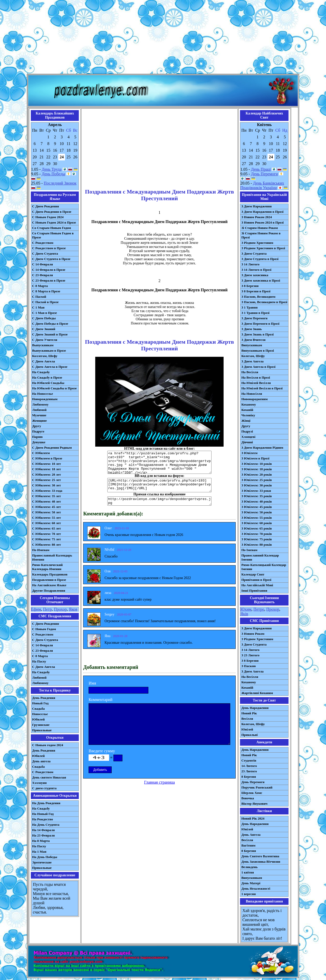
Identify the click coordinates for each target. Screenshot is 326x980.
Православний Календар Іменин (260, 557)
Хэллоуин (39, 783)
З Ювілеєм (249, 453)
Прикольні (250, 735)
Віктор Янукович (254, 804)
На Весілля (250, 372)
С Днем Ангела (44, 361)
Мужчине (39, 415)
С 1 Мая (38, 307)
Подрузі (247, 431)
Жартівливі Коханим (257, 693)
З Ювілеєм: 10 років (257, 464)
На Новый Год (43, 814)
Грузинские (41, 725)
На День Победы (45, 857)
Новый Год (40, 703)
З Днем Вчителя (253, 340)
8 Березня (249, 777)
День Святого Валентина (260, 856)
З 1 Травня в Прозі (255, 313)
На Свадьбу (41, 372)
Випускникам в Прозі (258, 350)
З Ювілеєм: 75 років (257, 539)
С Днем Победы (44, 318)
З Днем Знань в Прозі (257, 334)
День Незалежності (256, 888)
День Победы (53, 174)
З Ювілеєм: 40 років (257, 501)
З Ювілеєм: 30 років (257, 485)
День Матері (251, 883)
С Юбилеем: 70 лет (46, 534)
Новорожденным (45, 399)
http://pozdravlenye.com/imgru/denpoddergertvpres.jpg (159, 501)
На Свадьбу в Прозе (47, 377)
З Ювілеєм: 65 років (257, 528)
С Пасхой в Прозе (45, 302)
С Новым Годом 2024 (48, 217)
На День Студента (46, 825)
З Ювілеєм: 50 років (257, 512)
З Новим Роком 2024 (257, 217)
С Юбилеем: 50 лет (46, 512)
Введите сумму (102, 751)
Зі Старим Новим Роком (260, 228)
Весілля (247, 719)
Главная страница (159, 782)
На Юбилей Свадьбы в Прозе (54, 388)
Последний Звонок (60, 183)
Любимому (40, 404)
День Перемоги (265, 174)
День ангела (41, 761)
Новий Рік (249, 713)
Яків (244, 614)
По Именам (41, 550)
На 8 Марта (41, 841)
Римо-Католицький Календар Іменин (264, 567)
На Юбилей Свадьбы (48, 383)
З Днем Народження (256, 206)
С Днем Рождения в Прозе (52, 212)
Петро (259, 609)
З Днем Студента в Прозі (260, 259)
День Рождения (44, 698)
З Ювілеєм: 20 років (257, 474)
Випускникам (252, 345)
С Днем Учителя (45, 340)
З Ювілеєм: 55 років (257, 518)
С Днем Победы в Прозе (50, 324)
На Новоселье (42, 394)
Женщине (39, 421)
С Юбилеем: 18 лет (46, 469)
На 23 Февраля (43, 835)
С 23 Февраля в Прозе (49, 280)
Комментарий (100, 700)
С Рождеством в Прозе (49, 248)
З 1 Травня (249, 307)
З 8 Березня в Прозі (256, 291)
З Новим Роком (253, 634)
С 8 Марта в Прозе (46, 291)
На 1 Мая (39, 852)
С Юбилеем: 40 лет (46, 501)
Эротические (42, 862)
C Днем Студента (45, 640)
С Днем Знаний (44, 329)
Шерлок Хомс (252, 793)
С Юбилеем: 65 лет (46, 528)
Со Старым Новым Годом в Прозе (53, 235)
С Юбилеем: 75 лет (46, 539)
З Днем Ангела (252, 361)
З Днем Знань (252, 329)
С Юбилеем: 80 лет (46, 545)
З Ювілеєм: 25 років (257, 480)
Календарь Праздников (50, 574)
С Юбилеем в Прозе (47, 458)
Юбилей (38, 719)
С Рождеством (43, 243)
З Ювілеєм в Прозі (255, 458)
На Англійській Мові (257, 585)
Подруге (38, 431)
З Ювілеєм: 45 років (257, 507)
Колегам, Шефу (253, 356)
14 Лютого (249, 766)
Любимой (39, 410)
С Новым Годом (44, 629)
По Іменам (249, 550)
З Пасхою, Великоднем (258, 297)
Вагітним (248, 845)
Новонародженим (255, 399)
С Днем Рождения (46, 206)
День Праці (261, 169)
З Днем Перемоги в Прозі (260, 324)
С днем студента (44, 788)
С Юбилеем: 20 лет (46, 474)
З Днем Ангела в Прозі (258, 367)
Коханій (247, 410)
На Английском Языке (49, 585)
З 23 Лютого (250, 655)
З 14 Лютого (250, 264)
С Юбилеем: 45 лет (46, 507)
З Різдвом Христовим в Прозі (263, 248)
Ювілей (247, 729)
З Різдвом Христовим (257, 243)
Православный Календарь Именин (52, 557)
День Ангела (251, 835)
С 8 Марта (40, 286)
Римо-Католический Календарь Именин (47, 567)
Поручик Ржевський (257, 787)
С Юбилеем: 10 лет (46, 464)
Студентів (249, 760)
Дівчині (247, 442)
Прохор (60, 609)
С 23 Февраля (42, 275)
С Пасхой (39, 297)
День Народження (255, 708)
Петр (47, 609)
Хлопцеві (248, 437)
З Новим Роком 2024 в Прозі (262, 222)
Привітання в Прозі (256, 580)
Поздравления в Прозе (49, 580)
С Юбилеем (41, 453)
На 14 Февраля (43, 830)
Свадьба (38, 709)
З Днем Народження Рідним (262, 448)
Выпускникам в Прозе (49, 350)
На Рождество (42, 819)
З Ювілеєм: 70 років (257, 534)
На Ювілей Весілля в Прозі (262, 388)
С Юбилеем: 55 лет (46, 518)
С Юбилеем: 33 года (47, 491)
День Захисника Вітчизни (261, 862)
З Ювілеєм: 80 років (257, 545)
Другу (37, 426)
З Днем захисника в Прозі (261, 280)
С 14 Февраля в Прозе (49, 270)
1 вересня (248, 894)
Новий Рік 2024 (253, 818)
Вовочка (248, 798)
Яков (73, 609)
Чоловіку (248, 415)
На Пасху (39, 661)
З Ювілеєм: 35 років (257, 496)
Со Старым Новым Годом (51, 228)
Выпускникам (43, 345)
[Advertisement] (163, 38)
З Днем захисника (255, 275)
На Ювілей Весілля (256, 383)
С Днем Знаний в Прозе (50, 334)
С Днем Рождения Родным (52, 448)
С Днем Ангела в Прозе (50, 367)
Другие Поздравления (49, 590)
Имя (92, 683)
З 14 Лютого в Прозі (256, 270)
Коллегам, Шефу (45, 356)
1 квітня (248, 872)
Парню (37, 437)
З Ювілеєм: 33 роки (256, 491)
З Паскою (248, 666)
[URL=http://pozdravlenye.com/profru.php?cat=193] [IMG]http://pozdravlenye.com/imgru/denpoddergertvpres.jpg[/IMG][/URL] (159, 485)
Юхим (246, 609)
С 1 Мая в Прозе (45, 313)
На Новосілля (252, 394)
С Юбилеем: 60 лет (46, 523)
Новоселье (40, 714)
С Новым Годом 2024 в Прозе (54, 222)
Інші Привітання (254, 590)
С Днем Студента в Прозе (51, 259)
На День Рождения (46, 803)
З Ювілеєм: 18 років (257, 469)
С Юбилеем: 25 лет (46, 480)
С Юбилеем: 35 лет (46, 496)
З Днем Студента (254, 253)
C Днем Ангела (44, 667)
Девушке (39, 442)
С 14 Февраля (42, 264)
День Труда (51, 169)
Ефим (36, 609)
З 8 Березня (250, 286)
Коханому (249, 404)
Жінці (246, 421)
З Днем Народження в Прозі (262, 212)
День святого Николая (49, 777)
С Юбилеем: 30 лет (46, 485)
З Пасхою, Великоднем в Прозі (264, 302)
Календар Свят (253, 574)
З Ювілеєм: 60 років (257, 523)
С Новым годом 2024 (48, 745)
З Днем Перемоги (254, 318)
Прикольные (42, 730)
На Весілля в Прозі (256, 377)
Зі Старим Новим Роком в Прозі (261, 235)
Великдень (249, 867)
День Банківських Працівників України (262, 185)
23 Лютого (249, 771)
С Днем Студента (45, 253)
